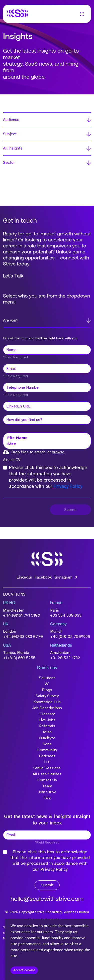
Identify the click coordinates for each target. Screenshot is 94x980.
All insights (13, 148)
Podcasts (47, 756)
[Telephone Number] (47, 387)
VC (47, 684)
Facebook (43, 577)
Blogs (47, 690)
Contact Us (47, 780)
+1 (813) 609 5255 (19, 658)
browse (58, 452)
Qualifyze (47, 738)
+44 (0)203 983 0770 (23, 637)
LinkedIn (24, 577)
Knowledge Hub (47, 702)
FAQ (47, 798)
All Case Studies (47, 774)
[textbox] (47, 350)
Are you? (11, 320)
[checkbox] (5, 468)
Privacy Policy (68, 486)
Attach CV (12, 460)
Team (47, 786)
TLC (47, 762)
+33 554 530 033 (66, 615)
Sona (47, 744)
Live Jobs (47, 720)
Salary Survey (47, 696)
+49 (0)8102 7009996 (70, 637)
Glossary (47, 714)
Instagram (63, 577)
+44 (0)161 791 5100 (22, 615)
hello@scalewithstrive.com (47, 899)
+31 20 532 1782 (65, 658)
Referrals (47, 726)
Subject (10, 134)
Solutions (47, 678)
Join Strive (47, 792)
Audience (11, 120)
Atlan (47, 732)
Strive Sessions (47, 768)
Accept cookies (24, 970)
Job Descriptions (47, 708)
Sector (9, 163)
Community (47, 750)
